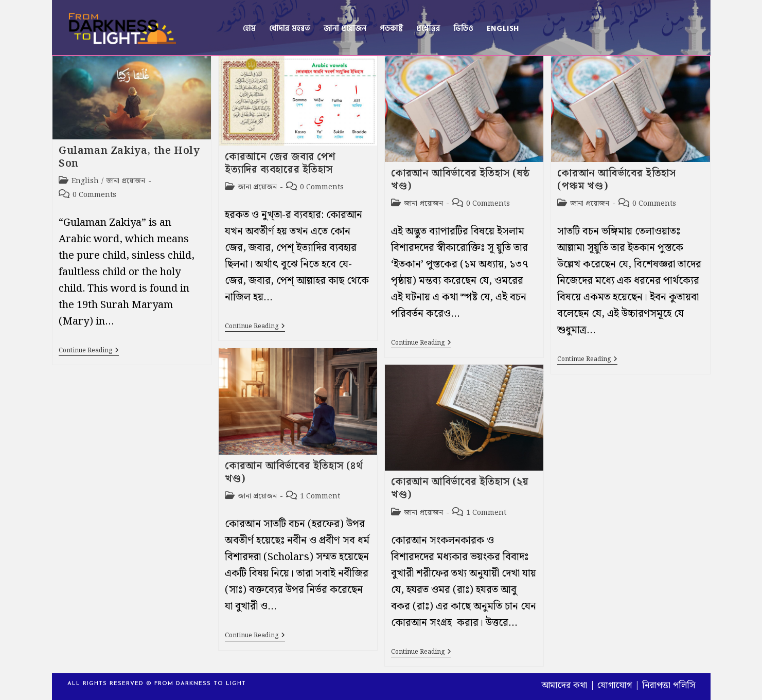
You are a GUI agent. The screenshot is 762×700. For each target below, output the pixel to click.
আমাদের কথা (564, 685)
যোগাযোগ (615, 685)
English (85, 181)
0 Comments (94, 195)
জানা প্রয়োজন (126, 181)
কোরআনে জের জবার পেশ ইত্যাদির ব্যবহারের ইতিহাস (280, 163)
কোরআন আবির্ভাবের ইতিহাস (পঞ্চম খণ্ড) (616, 180)
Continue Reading (89, 352)
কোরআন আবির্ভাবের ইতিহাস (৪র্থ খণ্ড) (294, 472)
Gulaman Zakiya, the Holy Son (129, 157)
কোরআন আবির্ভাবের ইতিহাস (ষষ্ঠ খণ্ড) (460, 180)
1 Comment (320, 496)
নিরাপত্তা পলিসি (669, 685)
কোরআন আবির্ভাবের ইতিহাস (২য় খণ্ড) (460, 488)
